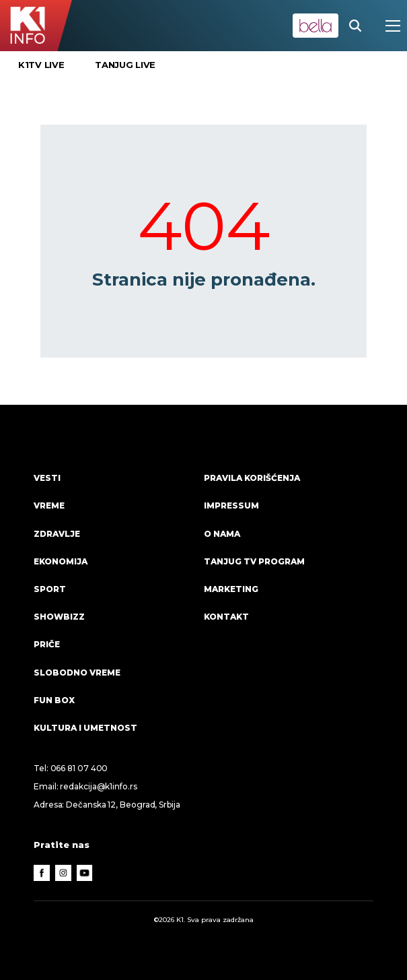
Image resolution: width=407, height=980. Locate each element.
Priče (47, 644)
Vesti (47, 478)
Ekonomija (61, 561)
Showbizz (59, 617)
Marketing (231, 589)
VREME (49, 505)
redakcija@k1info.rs (98, 786)
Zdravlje (57, 534)
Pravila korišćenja (252, 478)
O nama (222, 534)
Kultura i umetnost (85, 728)
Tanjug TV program (254, 561)
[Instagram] (63, 873)
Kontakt (226, 617)
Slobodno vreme (77, 673)
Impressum (231, 505)
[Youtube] (85, 873)
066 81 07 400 (79, 768)
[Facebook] (42, 873)
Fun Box (54, 700)
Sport (50, 589)
